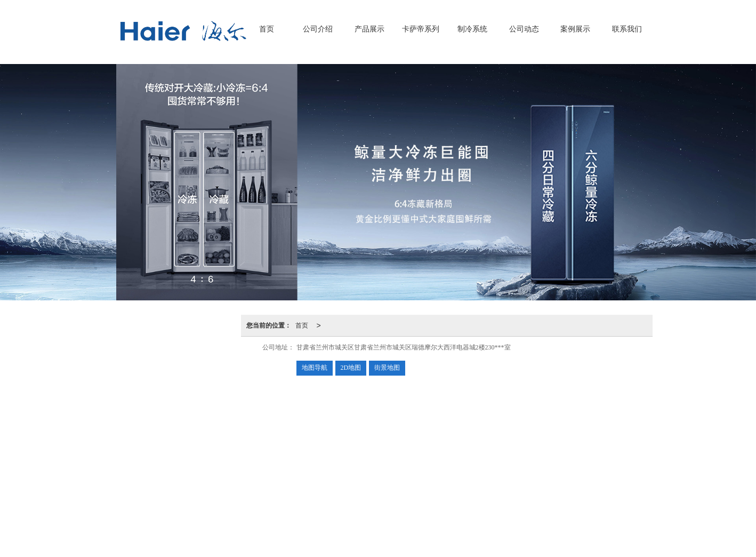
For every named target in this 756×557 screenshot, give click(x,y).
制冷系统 (472, 29)
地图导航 (315, 368)
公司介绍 (318, 29)
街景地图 (387, 368)
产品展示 (369, 29)
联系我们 (627, 29)
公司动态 (524, 29)
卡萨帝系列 (421, 29)
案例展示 (575, 29)
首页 (267, 29)
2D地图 (351, 368)
